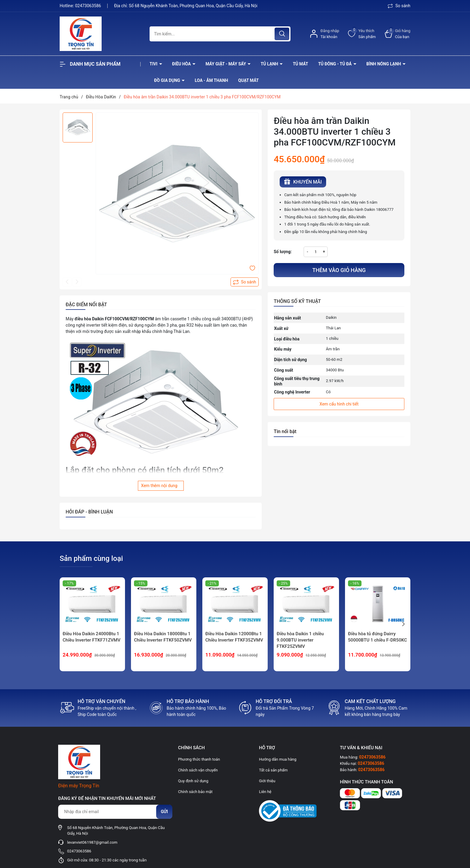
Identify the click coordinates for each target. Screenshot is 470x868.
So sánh (399, 6)
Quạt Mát (248, 80)
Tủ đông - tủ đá (335, 64)
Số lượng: (283, 252)
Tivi (154, 64)
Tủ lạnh (270, 64)
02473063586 (88, 6)
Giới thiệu (267, 781)
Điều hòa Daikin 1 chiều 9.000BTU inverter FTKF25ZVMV (300, 640)
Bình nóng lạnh (384, 64)
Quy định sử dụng (193, 781)
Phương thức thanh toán (199, 759)
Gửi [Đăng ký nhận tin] (164, 812)
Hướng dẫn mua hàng (278, 759)
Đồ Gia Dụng (168, 80)
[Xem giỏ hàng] (398, 34)
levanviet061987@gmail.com (92, 842)
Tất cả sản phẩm (273, 770)
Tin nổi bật (285, 431)
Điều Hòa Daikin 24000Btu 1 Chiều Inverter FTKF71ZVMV (92, 637)
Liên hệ (265, 792)
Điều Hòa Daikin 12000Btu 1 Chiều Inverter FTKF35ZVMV (234, 637)
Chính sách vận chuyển (198, 770)
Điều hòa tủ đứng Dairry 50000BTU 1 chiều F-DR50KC (378, 637)
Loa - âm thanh (211, 80)
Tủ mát (300, 64)
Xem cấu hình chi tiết (339, 404)
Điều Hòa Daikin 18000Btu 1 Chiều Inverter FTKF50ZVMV (163, 637)
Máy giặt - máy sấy (226, 64)
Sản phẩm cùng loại (91, 558)
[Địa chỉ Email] (115, 812)
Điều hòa (182, 64)
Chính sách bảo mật (195, 792)
